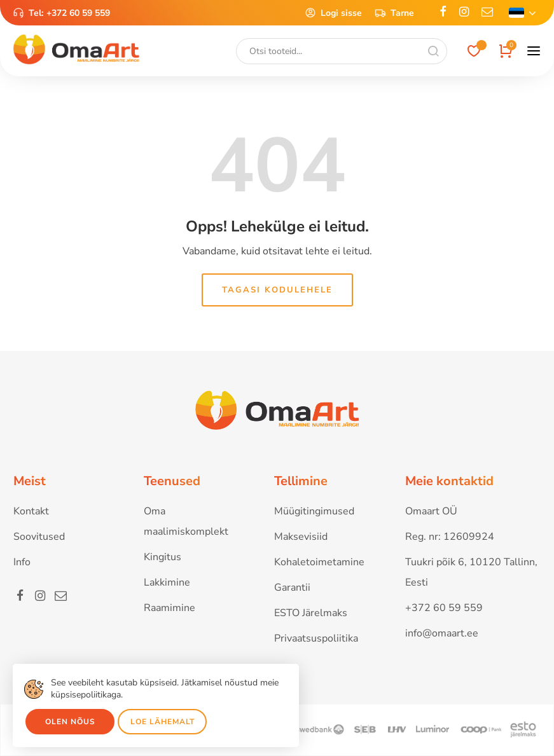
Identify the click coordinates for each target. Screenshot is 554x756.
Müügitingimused (314, 511)
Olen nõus (70, 722)
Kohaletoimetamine (319, 562)
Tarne (394, 13)
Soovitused (39, 537)
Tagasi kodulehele (277, 290)
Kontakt (31, 511)
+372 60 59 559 (78, 13)
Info (22, 562)
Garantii (292, 588)
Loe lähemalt (163, 722)
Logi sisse (333, 13)
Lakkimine (167, 582)
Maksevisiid (301, 537)
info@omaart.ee (442, 633)
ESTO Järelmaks (311, 613)
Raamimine (170, 608)
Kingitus (163, 557)
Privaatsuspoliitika (316, 638)
